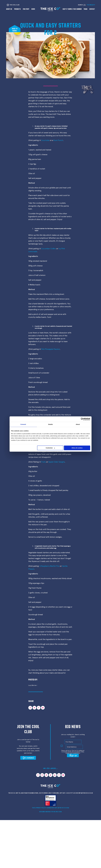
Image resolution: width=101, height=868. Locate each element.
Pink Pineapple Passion (50, 349)
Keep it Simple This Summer (72, 9)
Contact (92, 9)
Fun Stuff (26, 9)
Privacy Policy (41, 808)
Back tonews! (15, 30)
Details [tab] (51, 424)
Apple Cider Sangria (57, 462)
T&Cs (34, 808)
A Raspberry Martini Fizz (49, 566)
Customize (50, 448)
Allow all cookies (77, 448)
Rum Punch (58, 140)
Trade (85, 9)
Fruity (43, 462)
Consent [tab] (23, 424)
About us (9, 9)
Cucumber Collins (48, 249)
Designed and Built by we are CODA (50, 812)
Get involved (28, 757)
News (33, 9)
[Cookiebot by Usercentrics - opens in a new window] (82, 419)
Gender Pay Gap (52, 808)
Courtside (45, 140)
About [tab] (78, 424)
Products (17, 9)
